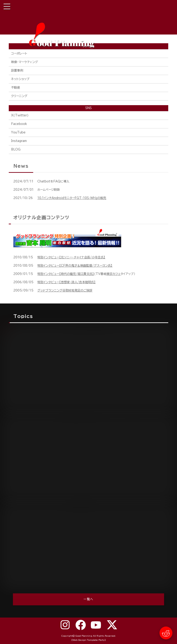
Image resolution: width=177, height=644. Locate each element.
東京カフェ (114, 274)
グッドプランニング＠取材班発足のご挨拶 (65, 290)
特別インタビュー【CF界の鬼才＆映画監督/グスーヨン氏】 (75, 266)
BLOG (16, 149)
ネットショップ (20, 79)
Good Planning (84, 636)
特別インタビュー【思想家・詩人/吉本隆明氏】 (66, 282)
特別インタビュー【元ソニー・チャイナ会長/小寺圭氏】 (71, 257)
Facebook (19, 124)
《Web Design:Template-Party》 (89, 640)
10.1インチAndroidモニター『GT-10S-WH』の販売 (72, 198)
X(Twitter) (20, 115)
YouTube (18, 132)
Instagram (19, 141)
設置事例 (17, 71)
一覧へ (89, 599)
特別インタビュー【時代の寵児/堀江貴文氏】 (66, 274)
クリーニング (19, 96)
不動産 (16, 88)
